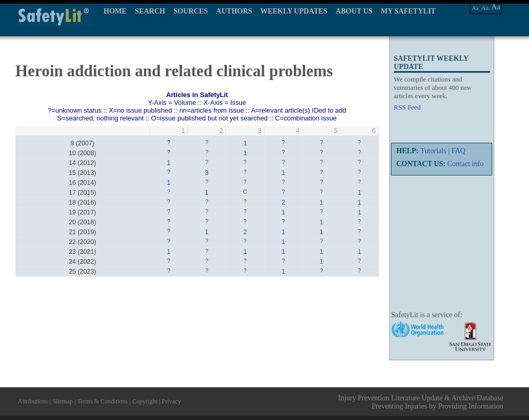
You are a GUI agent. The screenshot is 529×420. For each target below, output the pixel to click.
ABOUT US (354, 11)
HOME (115, 11)
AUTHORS (234, 11)
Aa (475, 8)
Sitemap (63, 401)
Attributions (33, 401)
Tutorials (433, 151)
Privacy (172, 401)
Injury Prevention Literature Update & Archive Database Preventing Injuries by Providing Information (421, 402)
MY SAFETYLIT (409, 11)
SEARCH (150, 11)
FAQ (459, 151)
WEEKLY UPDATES (294, 11)
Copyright (145, 401)
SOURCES (191, 11)
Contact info (466, 164)
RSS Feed (408, 107)
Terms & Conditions (102, 401)
